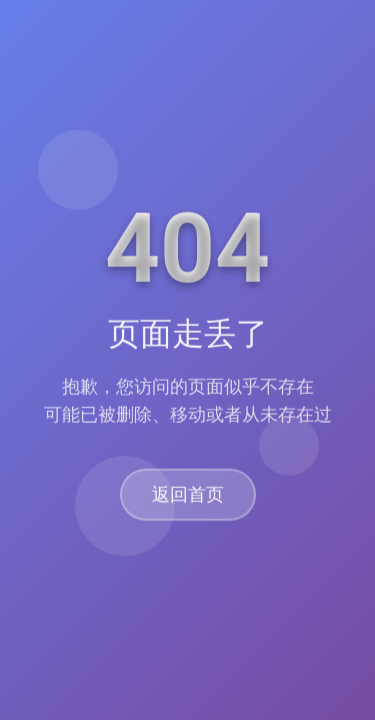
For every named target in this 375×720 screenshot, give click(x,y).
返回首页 (188, 496)
